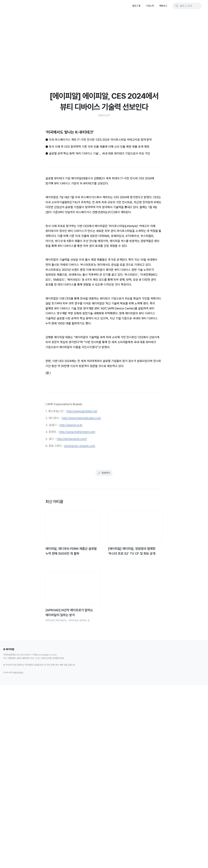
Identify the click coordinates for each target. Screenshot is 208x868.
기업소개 (150, 6)
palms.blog (18, 853)
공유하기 (104, 648)
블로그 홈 (136, 6)
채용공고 (163, 6)
